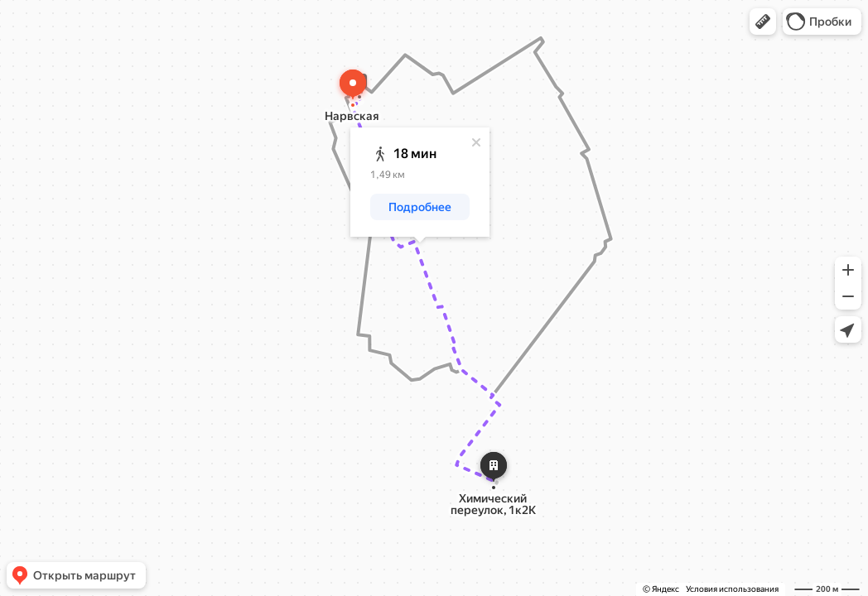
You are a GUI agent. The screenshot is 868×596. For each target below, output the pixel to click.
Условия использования (732, 589)
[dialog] (420, 182)
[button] (763, 22)
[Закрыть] (476, 142)
